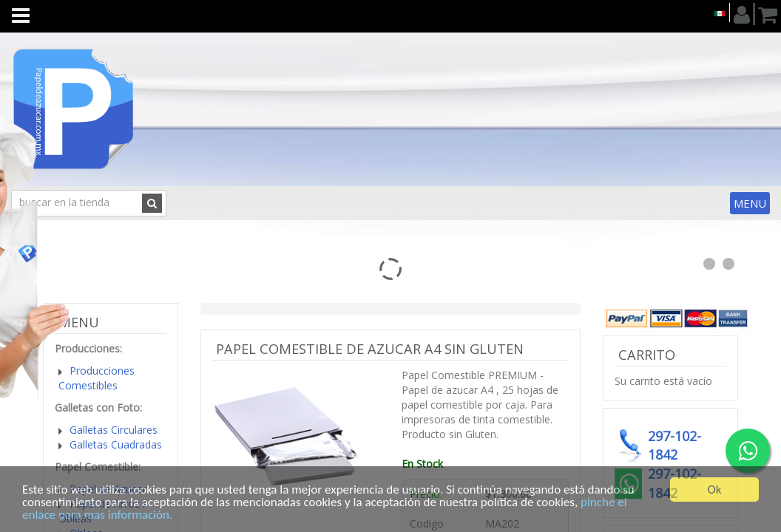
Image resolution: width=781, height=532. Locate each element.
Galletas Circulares (114, 430)
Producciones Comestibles (97, 378)
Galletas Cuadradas (116, 444)
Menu (750, 203)
